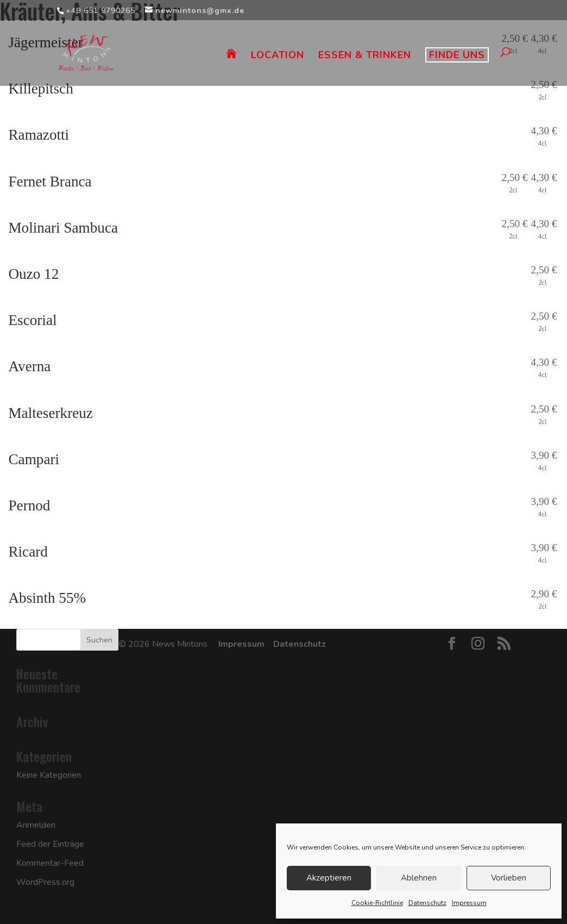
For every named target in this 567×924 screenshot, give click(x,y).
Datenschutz (427, 903)
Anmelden (36, 825)
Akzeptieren (329, 878)
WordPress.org (45, 882)
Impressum (469, 903)
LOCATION (278, 56)
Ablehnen (419, 878)
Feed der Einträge (50, 844)
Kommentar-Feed (50, 863)
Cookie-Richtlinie (377, 903)
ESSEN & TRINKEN (365, 56)
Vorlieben (509, 878)
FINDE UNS (457, 55)
